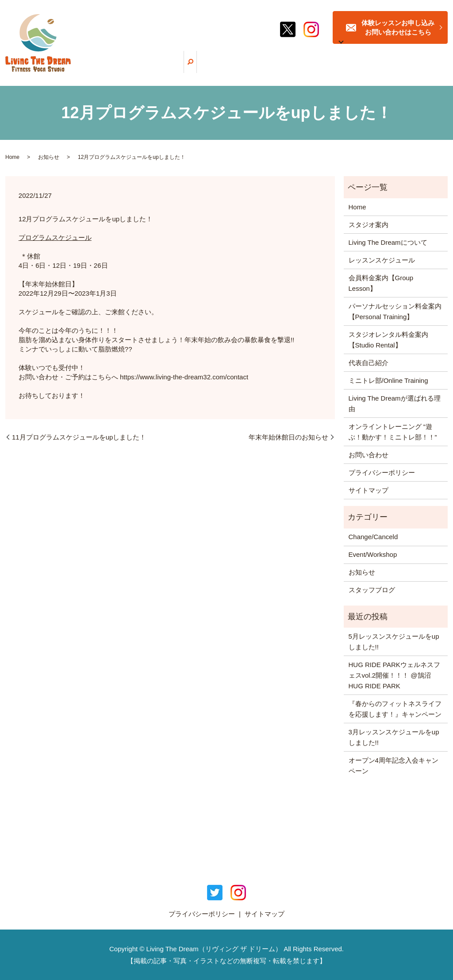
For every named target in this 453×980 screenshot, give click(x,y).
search (441, 69)
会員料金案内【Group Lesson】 (381, 283)
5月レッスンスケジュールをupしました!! (394, 642)
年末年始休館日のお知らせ (288, 437)
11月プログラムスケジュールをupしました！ (79, 437)
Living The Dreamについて (184, 69)
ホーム (140, 69)
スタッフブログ (414, 69)
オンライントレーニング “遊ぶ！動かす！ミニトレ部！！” (393, 432)
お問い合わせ (369, 455)
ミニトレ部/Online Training (388, 380)
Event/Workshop (373, 554)
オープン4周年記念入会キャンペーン (393, 766)
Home (12, 157)
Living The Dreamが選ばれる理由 (395, 403)
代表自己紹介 (369, 363)
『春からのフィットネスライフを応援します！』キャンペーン (395, 709)
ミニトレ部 (341, 69)
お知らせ (49, 157)
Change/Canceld (373, 537)
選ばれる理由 (236, 69)
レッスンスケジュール (282, 69)
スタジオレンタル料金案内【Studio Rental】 (388, 340)
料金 (319, 69)
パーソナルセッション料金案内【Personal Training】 (395, 311)
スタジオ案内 (375, 69)
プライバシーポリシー (382, 473)
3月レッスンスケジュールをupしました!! (394, 737)
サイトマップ (369, 490)
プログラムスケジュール (55, 237)
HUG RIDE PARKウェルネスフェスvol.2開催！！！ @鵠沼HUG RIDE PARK (394, 675)
